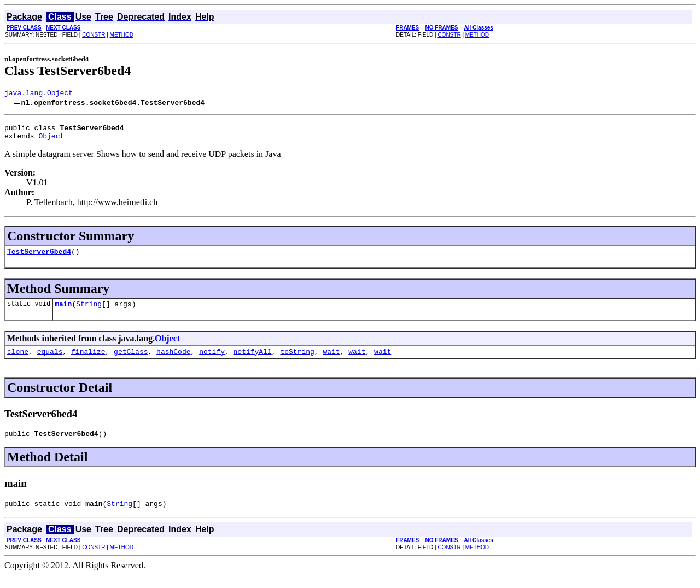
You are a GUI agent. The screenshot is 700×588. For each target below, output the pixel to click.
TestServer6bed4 (39, 258)
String (89, 312)
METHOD (122, 35)
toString (297, 361)
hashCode (173, 361)
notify (212, 361)
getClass (131, 361)
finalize (88, 361)
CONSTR (94, 35)
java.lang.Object (39, 94)
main (63, 312)
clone (18, 361)
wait (331, 361)
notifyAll (253, 361)
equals (50, 361)
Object (51, 141)
